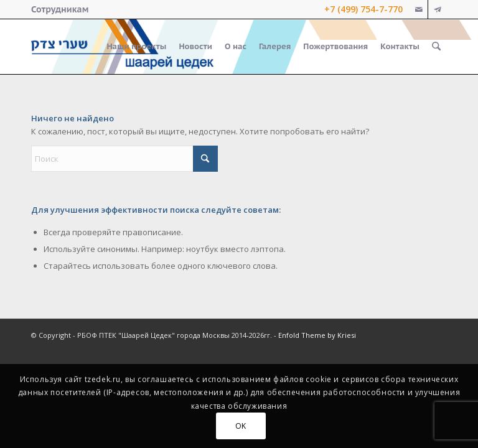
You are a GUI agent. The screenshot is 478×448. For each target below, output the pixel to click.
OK (241, 426)
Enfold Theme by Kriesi (317, 335)
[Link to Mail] (419, 9)
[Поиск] (437, 47)
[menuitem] (60, 9)
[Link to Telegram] (438, 9)
